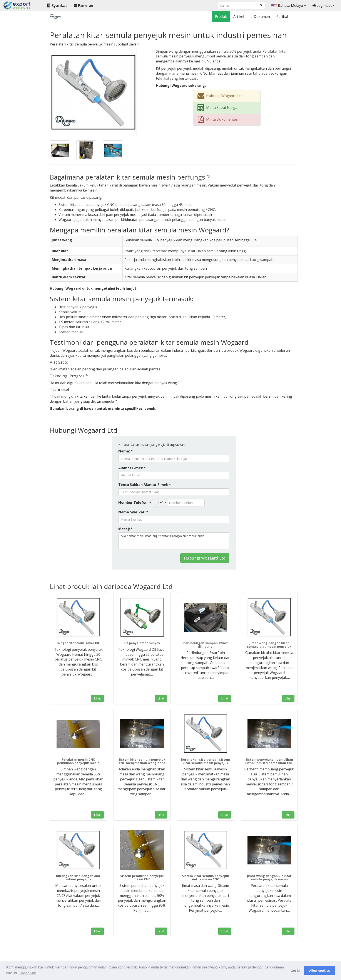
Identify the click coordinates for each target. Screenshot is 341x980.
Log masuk (323, 5)
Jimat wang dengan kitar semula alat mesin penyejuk (269, 645)
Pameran (83, 5)
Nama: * (125, 451)
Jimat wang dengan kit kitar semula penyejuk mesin (269, 877)
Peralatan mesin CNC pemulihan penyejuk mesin (78, 761)
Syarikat (57, 5)
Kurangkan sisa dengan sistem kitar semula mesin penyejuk (206, 761)
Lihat (97, 698)
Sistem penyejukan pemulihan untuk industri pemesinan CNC (269, 761)
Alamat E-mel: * (132, 468)
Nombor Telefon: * (135, 503)
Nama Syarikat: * (133, 512)
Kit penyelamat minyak (142, 643)
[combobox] (160, 503)
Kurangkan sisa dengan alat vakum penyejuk (78, 877)
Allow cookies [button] (319, 971)
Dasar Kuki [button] (28, 973)
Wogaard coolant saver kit (78, 643)
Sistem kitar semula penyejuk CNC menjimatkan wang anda (142, 761)
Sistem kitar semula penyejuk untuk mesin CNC (206, 877)
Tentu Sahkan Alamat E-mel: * (145, 485)
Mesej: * (125, 529)
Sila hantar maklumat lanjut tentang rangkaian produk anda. (174, 541)
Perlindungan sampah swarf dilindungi (206, 645)
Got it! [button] (295, 971)
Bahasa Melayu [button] (289, 5)
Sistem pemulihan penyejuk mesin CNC (142, 877)
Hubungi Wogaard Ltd (205, 558)
